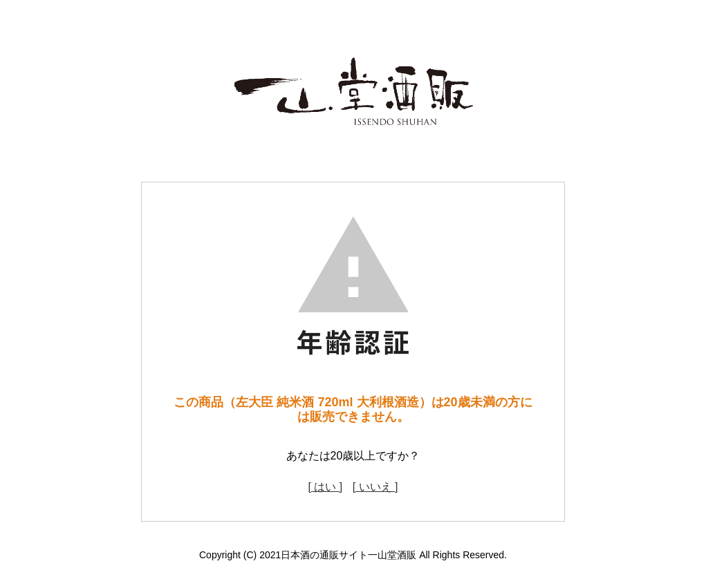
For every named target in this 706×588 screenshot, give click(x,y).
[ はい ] (325, 487)
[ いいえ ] (375, 487)
